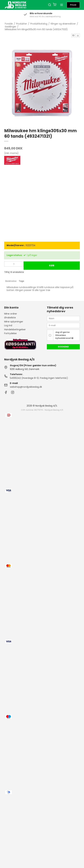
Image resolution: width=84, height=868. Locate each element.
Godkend (63, 347)
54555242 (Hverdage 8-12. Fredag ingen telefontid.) (39, 378)
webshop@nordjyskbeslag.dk (26, 387)
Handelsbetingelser (15, 329)
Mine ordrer (11, 314)
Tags (21, 281)
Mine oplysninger (14, 322)
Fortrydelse (10, 333)
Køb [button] (52, 265)
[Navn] (63, 318)
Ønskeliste (10, 318)
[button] (73, 35)
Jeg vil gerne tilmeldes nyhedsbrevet (64, 335)
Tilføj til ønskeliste (14, 272)
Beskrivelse (11, 281)
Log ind (8, 325)
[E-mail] (63, 325)
